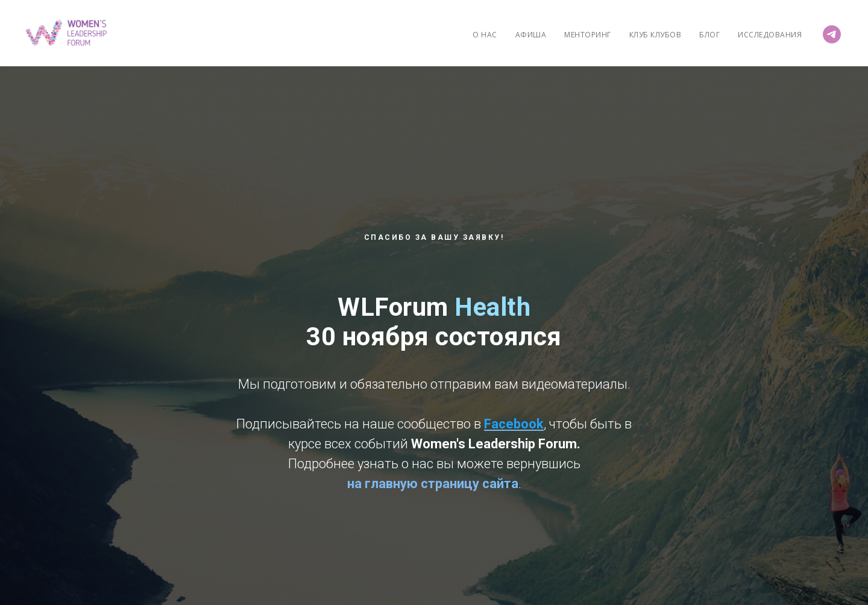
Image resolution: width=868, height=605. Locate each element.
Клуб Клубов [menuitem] (656, 35)
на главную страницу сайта (433, 484)
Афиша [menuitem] (531, 35)
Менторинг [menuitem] (588, 35)
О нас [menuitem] (485, 35)
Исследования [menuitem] (770, 35)
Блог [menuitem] (709, 35)
